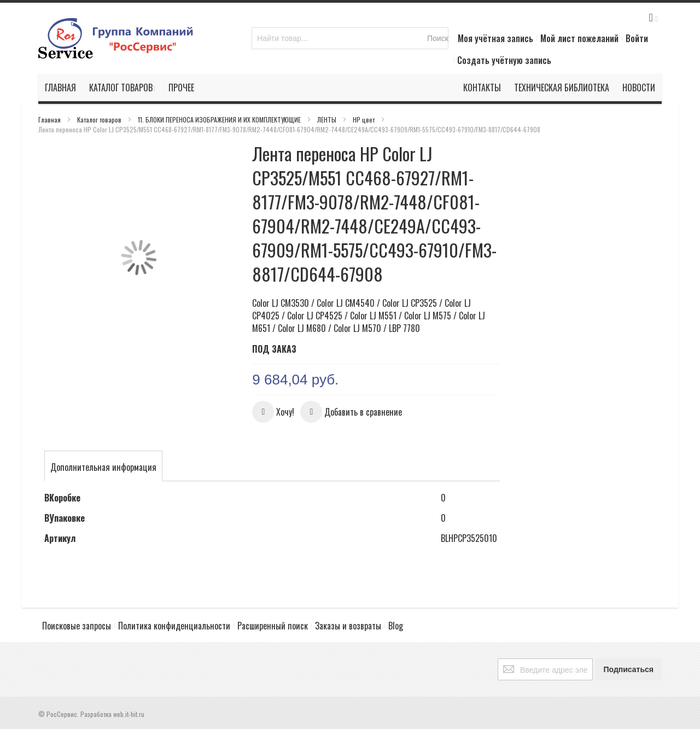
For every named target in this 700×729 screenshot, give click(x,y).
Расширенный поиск (273, 626)
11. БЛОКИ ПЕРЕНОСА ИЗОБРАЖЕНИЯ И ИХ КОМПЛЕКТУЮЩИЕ (220, 119)
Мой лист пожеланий (579, 38)
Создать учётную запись (504, 60)
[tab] (103, 467)
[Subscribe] (628, 669)
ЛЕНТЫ (328, 119)
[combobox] (350, 38)
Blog (396, 626)
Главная (50, 119)
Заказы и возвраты (348, 626)
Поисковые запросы (77, 626)
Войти (637, 38)
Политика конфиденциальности (174, 626)
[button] (273, 412)
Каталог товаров (100, 119)
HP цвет (364, 119)
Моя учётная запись (495, 38)
